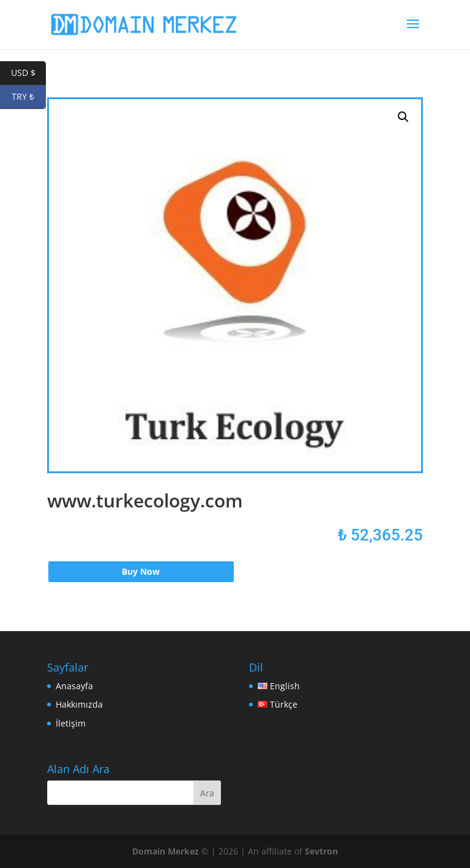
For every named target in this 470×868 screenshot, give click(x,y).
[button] (403, 117)
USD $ (29, 73)
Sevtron (321, 851)
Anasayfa (74, 686)
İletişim (71, 723)
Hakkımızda (79, 704)
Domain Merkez (166, 851)
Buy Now (141, 571)
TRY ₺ (29, 97)
